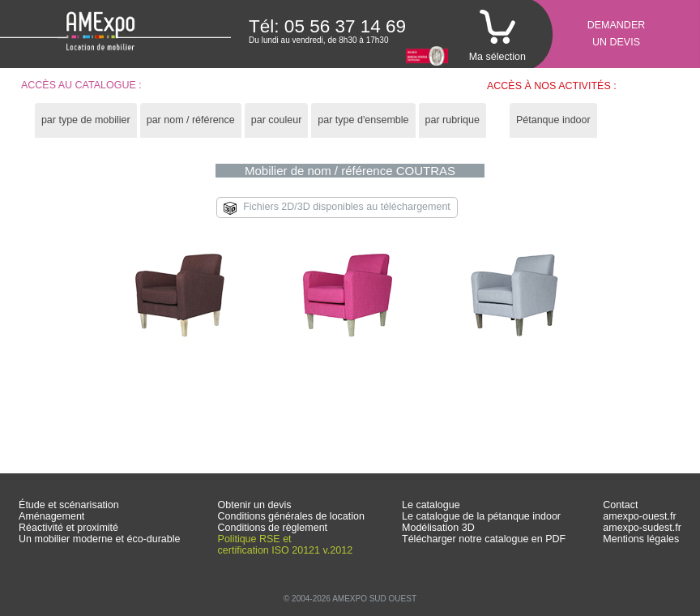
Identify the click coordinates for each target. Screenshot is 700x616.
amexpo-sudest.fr (642, 528)
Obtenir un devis (255, 505)
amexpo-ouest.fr (639, 516)
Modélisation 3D (438, 528)
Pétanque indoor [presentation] (553, 120)
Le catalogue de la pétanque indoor (481, 516)
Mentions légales (641, 539)
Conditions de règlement (273, 528)
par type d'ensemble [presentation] (363, 120)
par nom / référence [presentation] (191, 120)
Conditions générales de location (291, 516)
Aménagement (51, 516)
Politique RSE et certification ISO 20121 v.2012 (286, 545)
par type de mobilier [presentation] (86, 120)
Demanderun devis (617, 34)
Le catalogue (431, 505)
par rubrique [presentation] (452, 120)
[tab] (86, 120)
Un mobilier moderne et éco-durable (99, 539)
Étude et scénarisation (69, 505)
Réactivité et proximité (68, 528)
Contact (620, 505)
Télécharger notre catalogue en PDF (484, 539)
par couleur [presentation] (277, 120)
